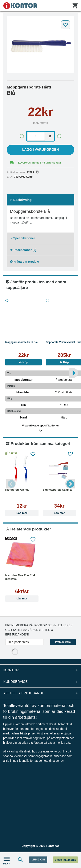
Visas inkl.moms (65, 860)
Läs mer (22, 513)
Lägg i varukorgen (41, 150)
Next (70, 484)
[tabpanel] (40, 44)
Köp (23, 362)
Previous (11, 484)
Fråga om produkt (25, 262)
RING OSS (38, 860)
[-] (22, 136)
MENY (7, 860)
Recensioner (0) (23, 250)
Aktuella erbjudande (40, 693)
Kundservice (40, 682)
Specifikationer (23, 238)
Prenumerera (63, 642)
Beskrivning (21, 200)
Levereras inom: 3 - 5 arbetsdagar (40, 163)
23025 (32, 172)
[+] (59, 136)
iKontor (40, 670)
